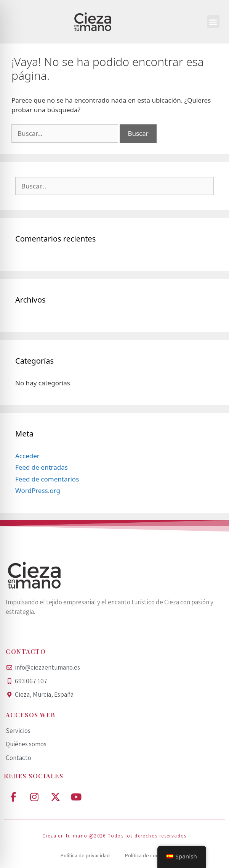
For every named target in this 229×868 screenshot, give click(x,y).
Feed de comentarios (47, 479)
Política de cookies (147, 855)
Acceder (27, 456)
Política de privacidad (85, 855)
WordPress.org (38, 490)
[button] (213, 22)
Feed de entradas (42, 467)
